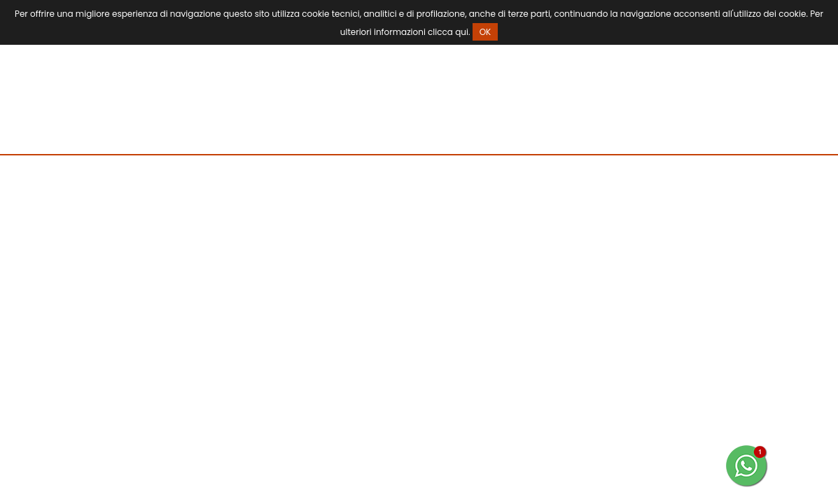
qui (462, 32)
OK (486, 32)
